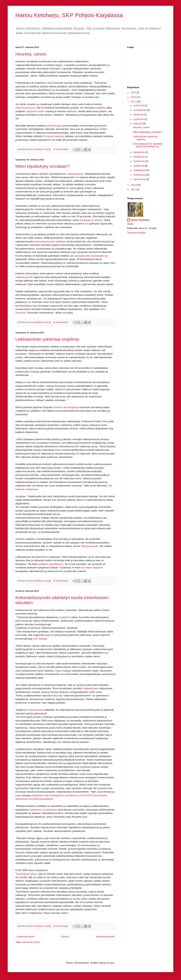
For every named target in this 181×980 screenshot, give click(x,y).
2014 (134, 97)
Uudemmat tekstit (25, 937)
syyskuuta (139, 119)
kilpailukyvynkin (25, 277)
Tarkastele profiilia (136, 233)
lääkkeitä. (72, 111)
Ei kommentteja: (61, 149)
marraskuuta (140, 110)
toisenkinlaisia (36, 710)
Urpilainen (65, 617)
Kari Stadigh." (41, 639)
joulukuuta (139, 105)
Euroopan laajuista (54, 136)
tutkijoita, (101, 108)
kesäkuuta (139, 157)
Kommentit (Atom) (31, 942)
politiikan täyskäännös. (51, 564)
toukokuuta (139, 161)
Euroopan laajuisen (92, 568)
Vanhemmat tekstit (105, 937)
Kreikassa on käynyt (91, 220)
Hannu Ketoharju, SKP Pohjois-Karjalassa (69, 15)
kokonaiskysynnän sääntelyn (50, 241)
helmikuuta (139, 175)
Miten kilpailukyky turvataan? (42, 166)
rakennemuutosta (25, 108)
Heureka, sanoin (31, 54)
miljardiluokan (91, 688)
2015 (134, 93)
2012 (134, 185)
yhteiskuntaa (54, 126)
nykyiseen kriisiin (36, 111)
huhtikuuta (139, 166)
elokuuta (138, 124)
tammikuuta (140, 179)
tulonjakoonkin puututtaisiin (90, 256)
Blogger (111, 963)
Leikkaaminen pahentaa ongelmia (47, 339)
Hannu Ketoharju (140, 220)
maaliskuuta (140, 170)
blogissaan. (38, 795)
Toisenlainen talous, (27, 874)
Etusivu (65, 937)
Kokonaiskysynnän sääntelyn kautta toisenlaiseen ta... (148, 145)
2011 (134, 190)
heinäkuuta (139, 152)
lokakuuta (139, 115)
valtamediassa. (75, 174)
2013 (134, 102)
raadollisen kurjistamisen (43, 810)
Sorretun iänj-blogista (65, 407)
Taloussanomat (89, 546)
